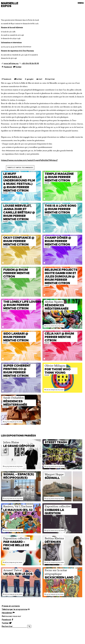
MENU (81, 3)
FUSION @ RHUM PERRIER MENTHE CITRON (16, 273)
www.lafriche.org (11, 63)
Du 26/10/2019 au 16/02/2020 (54, 390)
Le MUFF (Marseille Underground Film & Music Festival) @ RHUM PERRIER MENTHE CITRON (19, 182)
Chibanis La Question (54, 512)
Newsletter (7, 613)
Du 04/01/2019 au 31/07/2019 (12, 422)
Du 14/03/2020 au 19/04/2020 (54, 498)
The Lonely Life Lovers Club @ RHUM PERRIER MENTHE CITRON (27, 305)
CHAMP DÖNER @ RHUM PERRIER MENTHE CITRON (58, 241)
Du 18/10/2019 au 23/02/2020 (12, 562)
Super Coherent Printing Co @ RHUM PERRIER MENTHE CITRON (17, 371)
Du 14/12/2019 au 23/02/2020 (54, 594)
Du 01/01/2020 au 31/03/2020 (54, 326)
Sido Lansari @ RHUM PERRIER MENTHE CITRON (16, 337)
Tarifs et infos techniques (20, 167)
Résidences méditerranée (57, 307)
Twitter (18, 67)
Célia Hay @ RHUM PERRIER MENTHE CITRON (59, 337)
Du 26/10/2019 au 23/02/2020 (54, 562)
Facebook (8, 67)
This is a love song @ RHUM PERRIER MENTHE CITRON (61, 209)
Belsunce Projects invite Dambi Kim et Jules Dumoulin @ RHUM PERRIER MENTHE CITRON (61, 276)
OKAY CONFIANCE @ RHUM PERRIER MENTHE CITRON (19, 241)
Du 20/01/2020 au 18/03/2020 (13, 530)
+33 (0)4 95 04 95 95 (30, 63)
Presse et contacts (11, 606)
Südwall (52, 478)
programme (15, 609)
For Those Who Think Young (58, 371)
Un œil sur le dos (18, 574)
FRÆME (5, 193)
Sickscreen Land (59, 577)
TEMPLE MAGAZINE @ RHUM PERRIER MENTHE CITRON (59, 177)
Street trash (56, 442)
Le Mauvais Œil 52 (18, 510)
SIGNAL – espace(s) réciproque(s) (19, 476)
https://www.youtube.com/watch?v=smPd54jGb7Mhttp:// (29, 160)
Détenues (53, 542)
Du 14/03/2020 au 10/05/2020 (13, 466)
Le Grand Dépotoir (19, 446)
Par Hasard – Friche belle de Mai (16, 545)
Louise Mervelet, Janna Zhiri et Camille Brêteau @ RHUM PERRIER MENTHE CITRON (19, 212)
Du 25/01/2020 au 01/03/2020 (54, 530)
